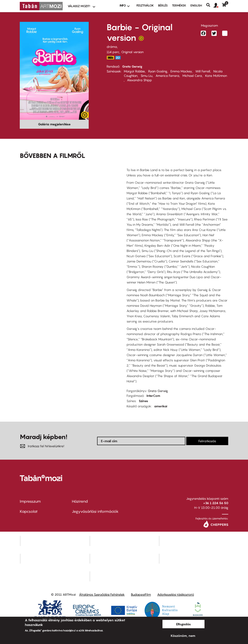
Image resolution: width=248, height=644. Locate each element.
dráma (112, 47)
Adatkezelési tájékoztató (176, 594)
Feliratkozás (207, 441)
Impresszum (30, 501)
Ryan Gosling (158, 71)
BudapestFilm (141, 594)
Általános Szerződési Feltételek (102, 594)
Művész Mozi (194, 541)
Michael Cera (192, 76)
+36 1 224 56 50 (216, 503)
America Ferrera (167, 76)
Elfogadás (183, 624)
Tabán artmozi (194, 559)
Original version (132, 52)
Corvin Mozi (55, 541)
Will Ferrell (203, 71)
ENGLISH (196, 5)
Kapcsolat (29, 511)
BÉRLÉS (163, 5)
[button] (218, 5)
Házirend (80, 501)
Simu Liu (146, 76)
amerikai (161, 406)
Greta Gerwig (132, 66)
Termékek (179, 5)
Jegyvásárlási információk (95, 511)
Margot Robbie (134, 71)
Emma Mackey (181, 71)
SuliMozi (124, 559)
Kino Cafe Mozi (124, 541)
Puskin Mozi (55, 559)
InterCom (153, 396)
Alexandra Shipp (139, 80)
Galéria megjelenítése (54, 124)
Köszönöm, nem (183, 636)
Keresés (210, 5)
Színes (143, 401)
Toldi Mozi (124, 576)
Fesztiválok (145, 5)
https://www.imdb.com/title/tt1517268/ (110, 58)
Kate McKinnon (216, 76)
